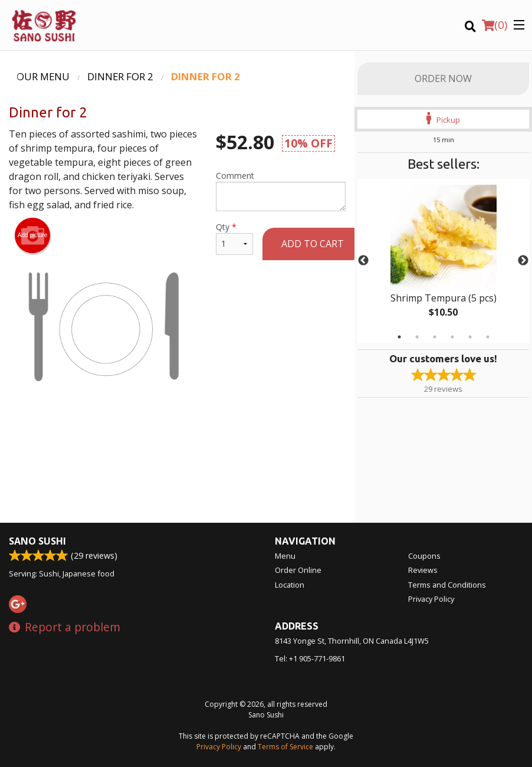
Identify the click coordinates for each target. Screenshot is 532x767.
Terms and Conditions (447, 585)
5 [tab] (470, 337)
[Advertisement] (177, 460)
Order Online (298, 570)
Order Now (443, 78)
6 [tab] (488, 337)
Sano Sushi (37, 541)
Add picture (33, 235)
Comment (281, 191)
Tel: (310, 658)
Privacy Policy (431, 599)
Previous (363, 261)
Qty (234, 238)
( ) (495, 25)
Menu (285, 556)
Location (290, 585)
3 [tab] (435, 337)
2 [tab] (417, 337)
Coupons (424, 556)
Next (523, 261)
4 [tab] (452, 337)
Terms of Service (285, 747)
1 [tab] (399, 337)
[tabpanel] (443, 261)
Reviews (423, 570)
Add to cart (313, 244)
